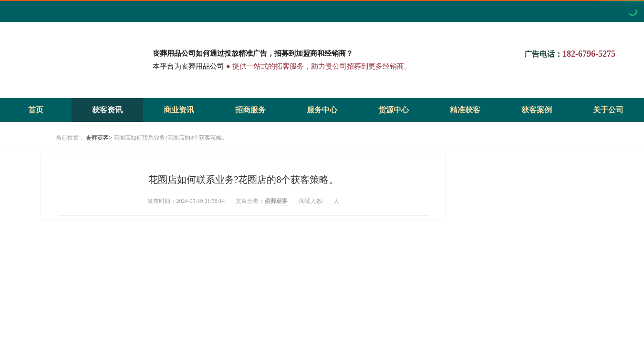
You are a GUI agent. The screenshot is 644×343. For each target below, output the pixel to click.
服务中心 (322, 110)
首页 (36, 110)
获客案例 (537, 110)
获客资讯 (107, 110)
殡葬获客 (276, 201)
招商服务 (250, 110)
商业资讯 (179, 110)
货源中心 (394, 110)
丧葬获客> (99, 138)
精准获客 (465, 110)
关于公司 (608, 110)
